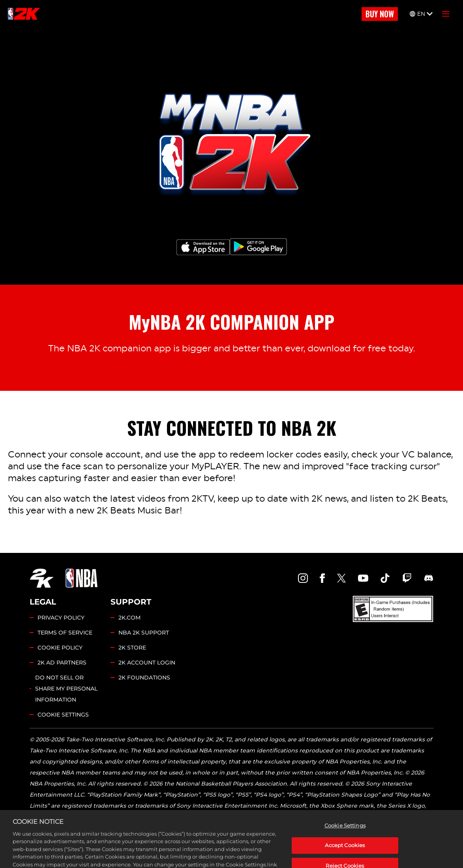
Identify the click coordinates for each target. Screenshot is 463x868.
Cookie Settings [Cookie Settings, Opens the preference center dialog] (345, 836)
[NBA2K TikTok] (385, 578)
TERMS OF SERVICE (65, 633)
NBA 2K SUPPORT (144, 633)
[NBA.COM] (82, 578)
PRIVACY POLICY (61, 618)
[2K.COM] (42, 578)
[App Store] (203, 247)
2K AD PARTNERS (62, 663)
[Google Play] (258, 247)
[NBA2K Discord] (429, 578)
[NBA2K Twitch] (407, 578)
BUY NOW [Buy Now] (380, 14)
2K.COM (129, 618)
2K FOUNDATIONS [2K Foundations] (144, 678)
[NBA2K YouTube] (363, 578)
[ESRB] (393, 609)
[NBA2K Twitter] (341, 578)
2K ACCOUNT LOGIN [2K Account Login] (147, 663)
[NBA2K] (24, 14)
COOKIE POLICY (60, 648)
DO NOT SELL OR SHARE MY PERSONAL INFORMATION (66, 689)
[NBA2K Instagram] (303, 578)
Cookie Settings (63, 715)
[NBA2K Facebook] (322, 578)
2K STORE (132, 648)
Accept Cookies (345, 856)
